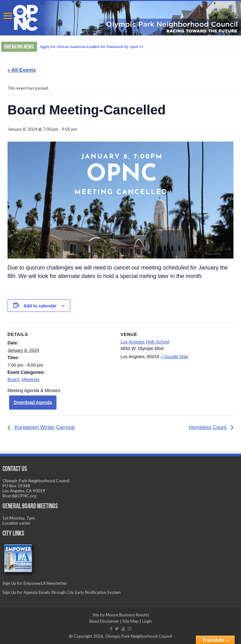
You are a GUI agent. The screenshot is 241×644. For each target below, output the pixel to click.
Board (13, 380)
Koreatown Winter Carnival (44, 427)
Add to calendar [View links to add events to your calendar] (40, 306)
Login (147, 621)
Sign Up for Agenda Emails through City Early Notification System (62, 592)
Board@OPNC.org (19, 496)
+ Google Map (174, 357)
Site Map (131, 621)
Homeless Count (208, 427)
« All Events (22, 70)
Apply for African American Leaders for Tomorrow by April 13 (91, 47)
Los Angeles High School (145, 342)
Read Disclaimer (104, 621)
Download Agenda (33, 402)
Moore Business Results (127, 615)
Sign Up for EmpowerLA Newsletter (35, 583)
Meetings (31, 380)
